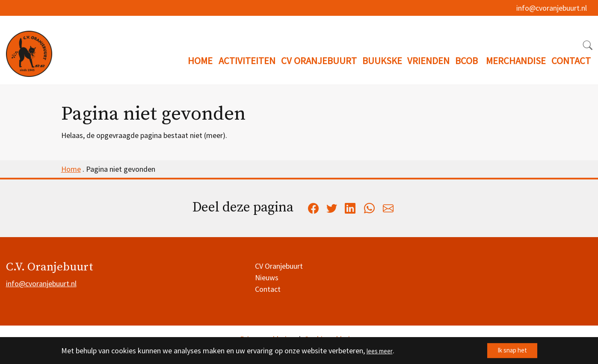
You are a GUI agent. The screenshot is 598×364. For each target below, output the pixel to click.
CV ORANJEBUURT (319, 61)
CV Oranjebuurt (279, 266)
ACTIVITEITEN (247, 61)
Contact (268, 289)
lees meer (382, 351)
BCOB (466, 61)
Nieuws (267, 277)
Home (71, 169)
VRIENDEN (428, 61)
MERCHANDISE (516, 61)
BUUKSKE (382, 61)
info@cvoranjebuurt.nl (552, 12)
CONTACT (571, 61)
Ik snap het (506, 351)
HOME (200, 61)
